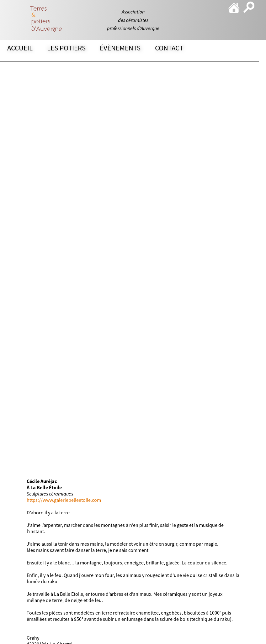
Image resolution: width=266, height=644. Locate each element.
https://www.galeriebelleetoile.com (64, 500)
